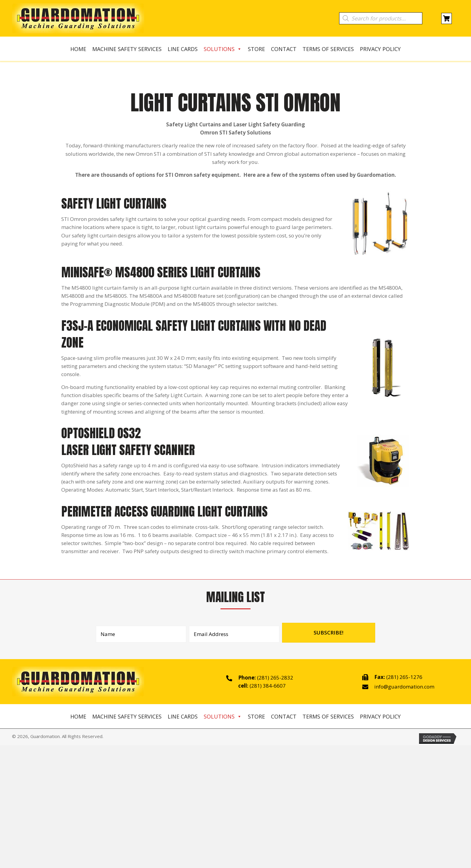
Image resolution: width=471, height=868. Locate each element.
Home (78, 49)
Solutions (223, 49)
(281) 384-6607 (268, 686)
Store (256, 49)
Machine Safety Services (127, 49)
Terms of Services (328, 49)
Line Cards (183, 49)
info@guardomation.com (404, 687)
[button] (329, 633)
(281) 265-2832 (275, 678)
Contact (284, 49)
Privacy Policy (380, 49)
